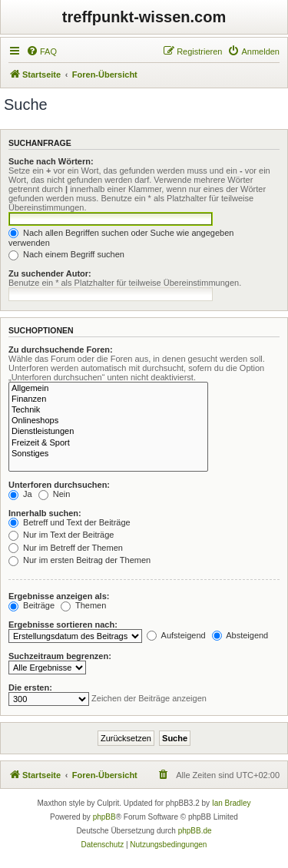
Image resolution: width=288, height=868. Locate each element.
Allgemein (108, 389)
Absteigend (240, 635)
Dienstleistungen (108, 432)
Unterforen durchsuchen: (59, 485)
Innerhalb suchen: (45, 513)
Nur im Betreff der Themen (66, 548)
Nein (55, 494)
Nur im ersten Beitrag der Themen (79, 560)
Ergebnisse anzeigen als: (59, 596)
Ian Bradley (232, 803)
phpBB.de (195, 831)
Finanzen (108, 399)
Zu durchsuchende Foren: (61, 350)
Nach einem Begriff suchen (66, 254)
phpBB (104, 817)
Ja (20, 494)
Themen (83, 605)
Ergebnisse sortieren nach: (63, 624)
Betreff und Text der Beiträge (70, 522)
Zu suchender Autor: (50, 273)
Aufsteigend (176, 635)
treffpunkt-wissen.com (144, 17)
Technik (108, 410)
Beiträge (31, 605)
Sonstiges (108, 454)
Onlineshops (108, 421)
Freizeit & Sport (108, 443)
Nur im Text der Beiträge (61, 535)
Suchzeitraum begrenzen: (60, 656)
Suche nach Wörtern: (51, 161)
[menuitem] (41, 51)
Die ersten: (30, 687)
